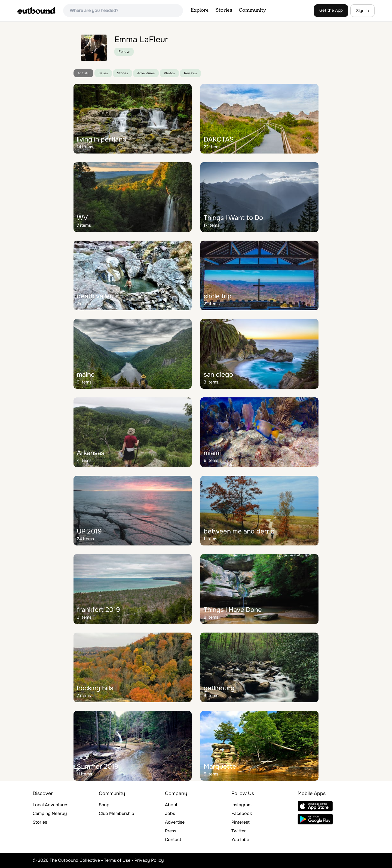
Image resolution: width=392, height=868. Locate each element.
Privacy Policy (149, 860)
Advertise (175, 822)
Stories (224, 10)
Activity (83, 73)
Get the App (331, 10)
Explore (200, 10)
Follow (124, 52)
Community (252, 10)
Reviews (190, 73)
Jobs (170, 813)
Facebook (242, 813)
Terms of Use (117, 860)
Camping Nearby (50, 813)
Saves (103, 73)
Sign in (362, 11)
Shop (104, 805)
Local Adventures (50, 805)
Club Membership (117, 813)
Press (171, 831)
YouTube (240, 840)
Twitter (239, 831)
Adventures (146, 73)
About (171, 805)
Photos (169, 73)
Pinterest (241, 822)
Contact (173, 840)
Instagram (241, 805)
